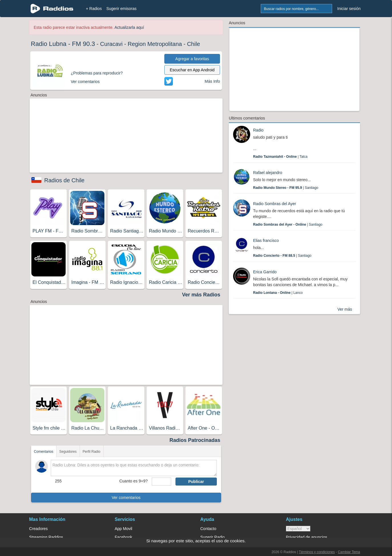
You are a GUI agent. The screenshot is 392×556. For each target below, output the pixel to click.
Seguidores (68, 452)
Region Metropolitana (155, 44)
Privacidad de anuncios (307, 537)
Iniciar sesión (349, 9)
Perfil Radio (92, 452)
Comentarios (44, 452)
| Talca (280, 157)
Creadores (38, 529)
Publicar (196, 482)
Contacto (208, 529)
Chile (193, 44)
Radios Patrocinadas (195, 440)
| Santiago (286, 188)
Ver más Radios (201, 295)
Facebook (123, 537)
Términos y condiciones (317, 552)
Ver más (345, 309)
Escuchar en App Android (192, 70)
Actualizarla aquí (129, 27)
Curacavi (111, 44)
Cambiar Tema (349, 552)
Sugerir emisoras (122, 9)
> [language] (298, 529)
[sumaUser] (161, 482)
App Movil (123, 529)
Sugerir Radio (213, 537)
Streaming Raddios (46, 537)
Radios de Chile (64, 180)
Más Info (212, 81)
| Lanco (278, 293)
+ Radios (94, 9)
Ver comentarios (126, 498)
